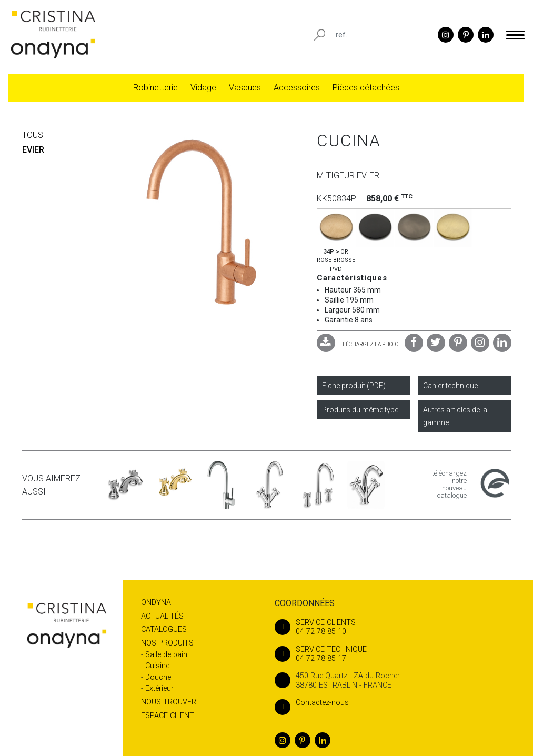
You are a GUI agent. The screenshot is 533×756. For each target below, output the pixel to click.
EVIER (33, 150)
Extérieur (159, 688)
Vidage (203, 88)
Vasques (245, 88)
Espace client (168, 716)
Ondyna (156, 603)
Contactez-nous (312, 703)
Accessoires (297, 88)
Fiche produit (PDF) (354, 386)
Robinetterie (155, 88)
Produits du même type (360, 410)
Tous (33, 135)
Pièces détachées (366, 88)
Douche (158, 677)
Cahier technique (450, 386)
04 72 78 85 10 (392, 627)
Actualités (162, 616)
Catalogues (164, 629)
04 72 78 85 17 (392, 654)
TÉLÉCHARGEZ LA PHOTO (358, 344)
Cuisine (157, 666)
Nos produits (167, 643)
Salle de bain (166, 655)
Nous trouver (169, 702)
